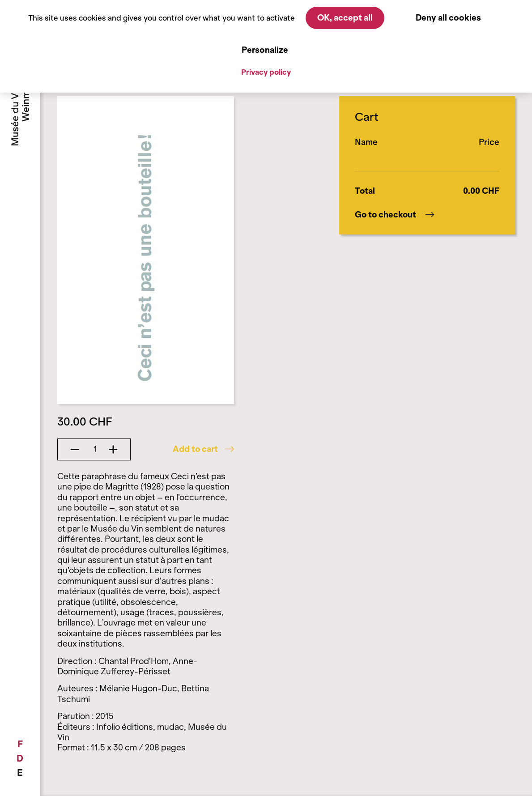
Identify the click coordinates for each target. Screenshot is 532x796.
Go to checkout (395, 215)
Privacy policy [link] (266, 72)
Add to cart (203, 449)
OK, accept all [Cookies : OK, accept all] (345, 18)
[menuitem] (20, 744)
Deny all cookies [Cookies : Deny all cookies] (448, 18)
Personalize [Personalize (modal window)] (265, 50)
